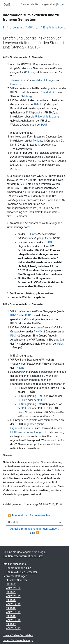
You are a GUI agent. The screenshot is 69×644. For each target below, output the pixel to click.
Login (60, 4)
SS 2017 (11, 624)
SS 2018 (11, 616)
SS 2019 (11, 608)
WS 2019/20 (13, 604)
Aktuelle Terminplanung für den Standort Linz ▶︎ (35, 531)
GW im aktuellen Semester (21, 572)
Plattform (16, 432)
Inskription (19, 80)
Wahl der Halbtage (43, 80)
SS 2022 (11, 584)
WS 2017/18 (13, 620)
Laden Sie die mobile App (18, 640)
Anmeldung (34, 432)
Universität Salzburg (47, 117)
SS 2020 (11, 600)
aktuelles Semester (17, 580)
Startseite (4, 28)
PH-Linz (30, 72)
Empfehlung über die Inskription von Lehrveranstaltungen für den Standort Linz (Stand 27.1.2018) (55, 28)
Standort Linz (49, 92)
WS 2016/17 (13, 628)
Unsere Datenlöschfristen (18, 635)
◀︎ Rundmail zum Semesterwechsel (30, 515)
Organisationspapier (23, 428)
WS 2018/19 (13, 612)
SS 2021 (11, 592)
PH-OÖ (48, 242)
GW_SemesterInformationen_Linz (32, 28)
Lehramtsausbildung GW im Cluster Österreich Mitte (19, 28)
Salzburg (27, 96)
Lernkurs (16, 84)
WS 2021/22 (13, 588)
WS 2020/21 (13, 596)
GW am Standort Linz (18, 568)
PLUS (29, 315)
